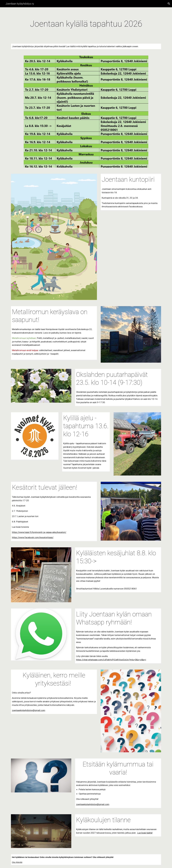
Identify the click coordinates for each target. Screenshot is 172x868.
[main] (86, 24)
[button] (169, 4)
